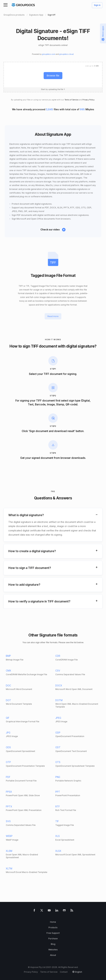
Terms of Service (71, 100)
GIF (8, 718)
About (53, 955)
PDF (8, 777)
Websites (53, 950)
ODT (58, 747)
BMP (8, 656)
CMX (9, 671)
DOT (8, 700)
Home (53, 922)
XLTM (9, 868)
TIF (57, 821)
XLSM (9, 851)
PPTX (9, 806)
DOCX (59, 685)
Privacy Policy (88, 100)
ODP (58, 733)
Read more (53, 316)
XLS (58, 836)
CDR (58, 656)
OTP (8, 762)
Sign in (97, 5)
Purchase (53, 939)
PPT (58, 792)
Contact (64, 972)
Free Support (53, 933)
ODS (8, 747)
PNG (58, 777)
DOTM (59, 700)
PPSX (9, 792)
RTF (58, 806)
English (79, 972)
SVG (8, 821)
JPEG (58, 718)
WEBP (9, 836)
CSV (58, 671)
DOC (8, 685)
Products (53, 927)
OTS (58, 762)
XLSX (58, 851)
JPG (8, 733)
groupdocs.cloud (66, 54)
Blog (53, 944)
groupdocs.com (49, 54)
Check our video (50, 229)
